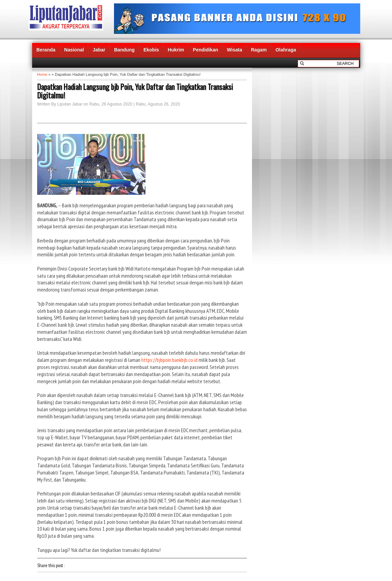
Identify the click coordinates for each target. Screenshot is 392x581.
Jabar (99, 50)
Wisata (235, 50)
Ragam (259, 50)
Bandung (124, 50)
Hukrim (176, 50)
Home (42, 74)
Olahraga (286, 50)
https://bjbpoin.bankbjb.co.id (169, 360)
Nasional (74, 50)
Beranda (46, 50)
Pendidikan (205, 50)
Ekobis (151, 50)
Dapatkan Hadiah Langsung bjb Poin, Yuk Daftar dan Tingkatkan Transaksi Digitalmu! (135, 91)
